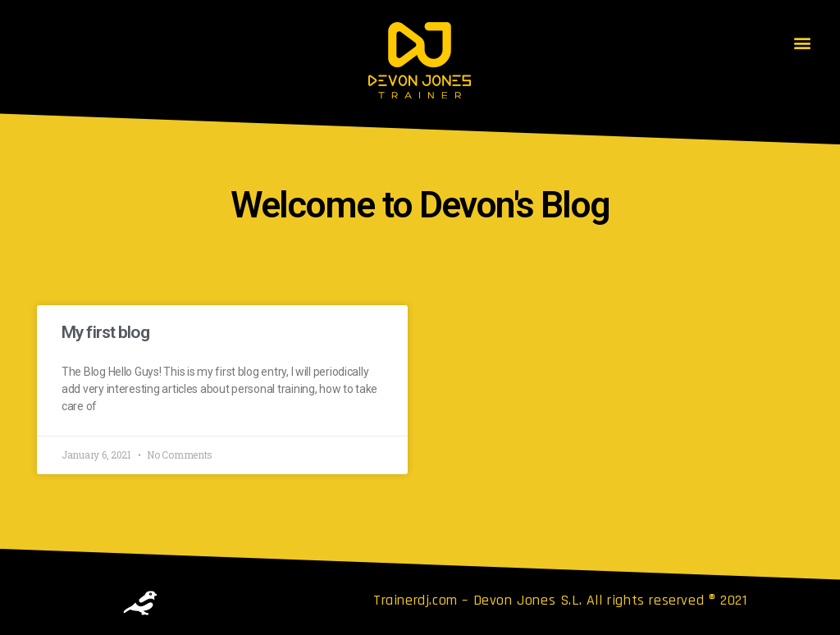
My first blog (105, 332)
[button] (802, 42)
